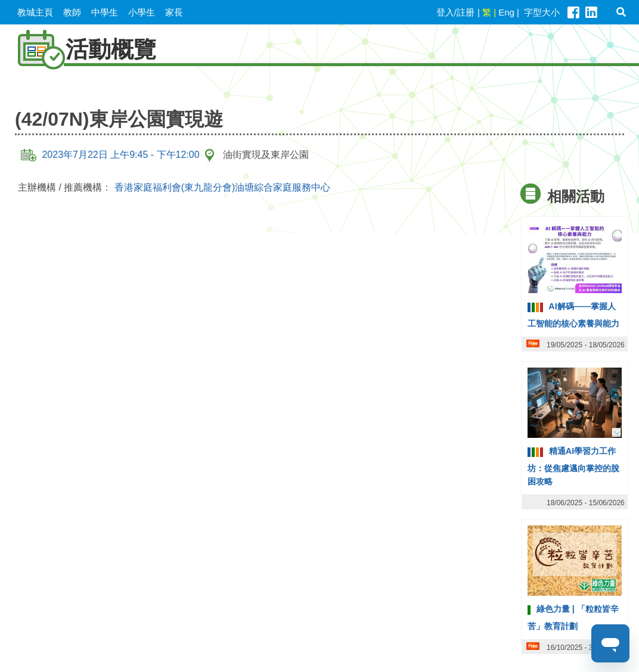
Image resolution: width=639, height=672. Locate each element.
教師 (72, 12)
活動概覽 (81, 49)
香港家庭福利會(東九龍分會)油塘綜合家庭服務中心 (223, 187)
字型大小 (542, 12)
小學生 (142, 12)
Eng (506, 12)
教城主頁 (35, 12)
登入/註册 (455, 12)
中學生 (105, 12)
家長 (174, 12)
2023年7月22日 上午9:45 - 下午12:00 (110, 155)
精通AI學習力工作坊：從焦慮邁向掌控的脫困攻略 (573, 466)
